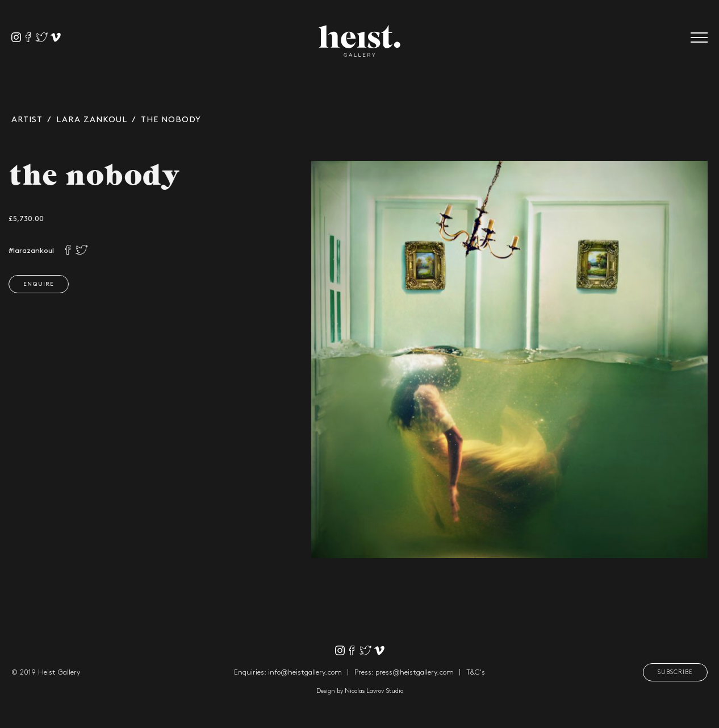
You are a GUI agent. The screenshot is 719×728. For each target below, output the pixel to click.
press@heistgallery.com (415, 672)
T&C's (476, 672)
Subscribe (675, 672)
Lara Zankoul (92, 120)
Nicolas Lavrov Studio (374, 691)
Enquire (37, 284)
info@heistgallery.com (305, 672)
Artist (27, 120)
